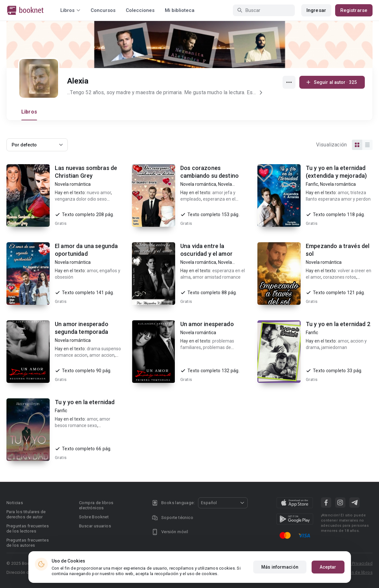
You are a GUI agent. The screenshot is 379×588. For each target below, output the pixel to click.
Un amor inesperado (207, 324)
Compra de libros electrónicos (96, 505)
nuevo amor (99, 193)
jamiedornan (334, 347)
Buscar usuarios (95, 526)
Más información (280, 567)
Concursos (103, 10)
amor (343, 193)
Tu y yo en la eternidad (85, 402)
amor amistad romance (217, 277)
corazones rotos (339, 277)
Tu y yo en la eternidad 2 (338, 324)
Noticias (15, 503)
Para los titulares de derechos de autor (26, 514)
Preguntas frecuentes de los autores (28, 543)
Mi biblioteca (180, 10)
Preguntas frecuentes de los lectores (28, 528)
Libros (29, 112)
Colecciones (140, 10)
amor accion (102, 355)
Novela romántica (73, 184)
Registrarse (354, 10)
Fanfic (312, 184)
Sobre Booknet (94, 517)
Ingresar (316, 10)
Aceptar (328, 567)
